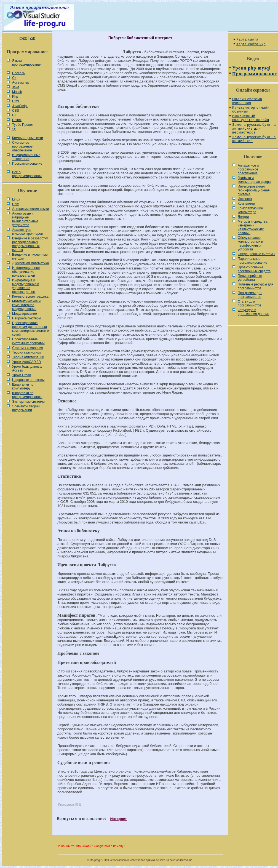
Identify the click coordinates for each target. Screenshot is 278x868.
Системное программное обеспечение (22, 146)
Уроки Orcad (22, 375)
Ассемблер (21, 82)
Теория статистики (26, 352)
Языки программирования (27, 63)
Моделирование (25, 314)
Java (16, 87)
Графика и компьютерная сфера (254, 180)
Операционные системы (256, 254)
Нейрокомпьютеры (27, 318)
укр (32, 38)
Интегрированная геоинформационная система (254, 190)
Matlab (17, 92)
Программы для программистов (250, 295)
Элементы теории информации (26, 408)
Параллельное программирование (252, 261)
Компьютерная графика (30, 297)
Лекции (243, 217)
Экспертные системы (28, 402)
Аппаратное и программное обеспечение (248, 169)
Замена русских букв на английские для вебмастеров (254, 129)
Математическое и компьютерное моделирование (26, 305)
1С (14, 129)
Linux (16, 199)
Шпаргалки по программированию (27, 395)
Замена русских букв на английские (254, 139)
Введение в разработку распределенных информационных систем (30, 244)
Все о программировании (27, 174)
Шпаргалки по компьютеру (23, 386)
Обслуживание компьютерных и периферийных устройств (250, 244)
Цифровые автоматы (28, 380)
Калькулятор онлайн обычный (251, 109)
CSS (16, 111)
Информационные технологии (26, 157)
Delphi (17, 120)
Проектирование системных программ (28, 341)
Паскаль (19, 73)
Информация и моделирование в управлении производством (26, 286)
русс (23, 38)
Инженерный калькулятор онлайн (251, 118)
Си (14, 78)
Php (15, 97)
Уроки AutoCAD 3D (26, 362)
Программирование (27, 164)
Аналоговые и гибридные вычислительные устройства (25, 219)
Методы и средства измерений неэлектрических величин (253, 227)
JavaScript (20, 106)
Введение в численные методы (30, 257)
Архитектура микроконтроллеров (27, 232)
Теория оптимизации (28, 357)
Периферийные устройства (250, 278)
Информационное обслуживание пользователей (26, 272)
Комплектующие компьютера (250, 210)
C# (14, 115)
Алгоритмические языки (30, 209)
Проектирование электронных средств (254, 269)
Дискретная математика (30, 263)
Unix (15, 204)
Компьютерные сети (28, 138)
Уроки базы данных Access (27, 368)
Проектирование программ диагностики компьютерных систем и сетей (31, 329)
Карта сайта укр (251, 44)
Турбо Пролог (23, 125)
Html (16, 101)
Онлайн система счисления (247, 101)
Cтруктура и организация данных (254, 312)
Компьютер (246, 204)
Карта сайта (247, 39)
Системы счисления (28, 348)
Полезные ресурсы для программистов (256, 286)
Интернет (118, 819)
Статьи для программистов (249, 303)
